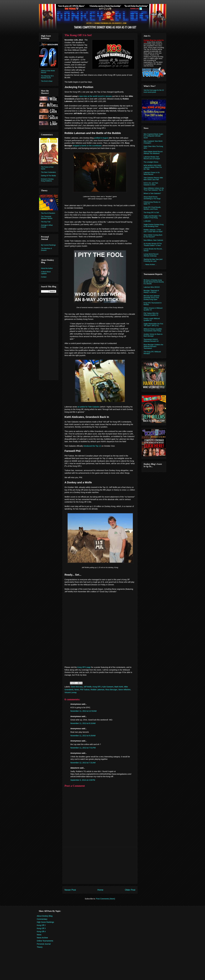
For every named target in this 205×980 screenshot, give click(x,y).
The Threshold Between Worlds (47, 217)
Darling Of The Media (49, 176)
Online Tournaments (45, 941)
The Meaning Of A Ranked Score (47, 77)
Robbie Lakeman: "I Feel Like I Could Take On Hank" (153, 231)
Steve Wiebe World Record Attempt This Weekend (153, 153)
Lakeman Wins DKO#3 (152, 287)
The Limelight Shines (151, 162)
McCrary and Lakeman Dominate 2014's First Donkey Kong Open (152, 298)
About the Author (47, 268)
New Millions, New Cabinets (153, 240)
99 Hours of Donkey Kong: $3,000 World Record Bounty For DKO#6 (154, 282)
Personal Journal (44, 944)
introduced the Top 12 (92, 446)
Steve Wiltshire (124, 690)
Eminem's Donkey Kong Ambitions (47, 180)
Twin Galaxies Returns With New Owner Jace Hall (153, 179)
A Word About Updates (46, 273)
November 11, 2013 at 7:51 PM (83, 748)
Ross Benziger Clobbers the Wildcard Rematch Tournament (153, 346)
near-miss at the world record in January (96, 96)
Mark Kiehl (119, 687)
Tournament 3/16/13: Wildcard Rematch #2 (151, 340)
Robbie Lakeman (98, 690)
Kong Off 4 (41, 932)
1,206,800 (147, 221)
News (77, 690)
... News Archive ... (150, 265)
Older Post (130, 890)
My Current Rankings (48, 245)
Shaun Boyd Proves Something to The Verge (152, 198)
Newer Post (70, 890)
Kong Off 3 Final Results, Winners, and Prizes (152, 208)
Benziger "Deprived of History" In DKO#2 (151, 291)
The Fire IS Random (48, 213)
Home (100, 890)
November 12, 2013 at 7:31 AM (83, 763)
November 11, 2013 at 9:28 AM (83, 736)
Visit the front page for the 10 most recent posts (154, 91)
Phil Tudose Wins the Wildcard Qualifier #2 (151, 314)
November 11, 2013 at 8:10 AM (83, 723)
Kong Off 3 (97, 687)
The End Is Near (47, 81)
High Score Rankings (45, 922)
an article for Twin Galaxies (89, 407)
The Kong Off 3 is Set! (151, 213)
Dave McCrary (77, 687)
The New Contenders (48, 172)
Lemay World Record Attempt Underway (151, 255)
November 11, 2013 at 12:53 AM (84, 711)
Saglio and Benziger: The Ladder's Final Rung (153, 217)
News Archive (42, 938)
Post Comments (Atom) (105, 899)
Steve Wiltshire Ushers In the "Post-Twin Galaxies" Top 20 (154, 189)
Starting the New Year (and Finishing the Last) (153, 260)
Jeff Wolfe (88, 687)
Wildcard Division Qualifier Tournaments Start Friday (153, 330)
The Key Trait (46, 222)
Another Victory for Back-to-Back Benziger (153, 335)
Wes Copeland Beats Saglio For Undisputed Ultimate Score (153, 136)
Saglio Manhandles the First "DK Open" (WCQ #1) (153, 325)
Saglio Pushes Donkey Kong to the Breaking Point (154, 225)
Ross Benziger (111, 690)
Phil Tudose (85, 690)
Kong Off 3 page (84, 667)
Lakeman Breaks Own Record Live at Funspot (152, 158)
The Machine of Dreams (46, 249)
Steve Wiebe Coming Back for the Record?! (153, 236)
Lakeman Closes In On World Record (152, 173)
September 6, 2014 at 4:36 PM (83, 780)
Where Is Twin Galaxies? (152, 193)
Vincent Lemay (71, 692)
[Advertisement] (100, 865)
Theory (40, 947)
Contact (44, 277)
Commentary (42, 919)
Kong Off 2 (41, 925)
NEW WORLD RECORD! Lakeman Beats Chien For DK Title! (153, 167)
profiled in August (101, 138)
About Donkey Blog (45, 916)
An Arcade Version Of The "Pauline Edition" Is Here (153, 245)
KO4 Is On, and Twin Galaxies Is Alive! (151, 184)
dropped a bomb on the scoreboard (87, 146)
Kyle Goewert (108, 687)
